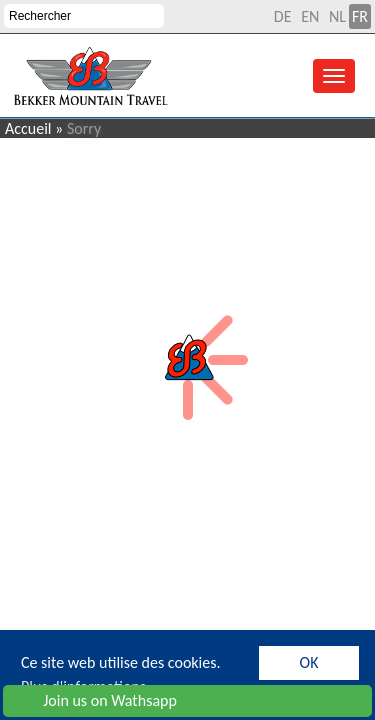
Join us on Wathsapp (94, 701)
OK (309, 662)
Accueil (28, 128)
